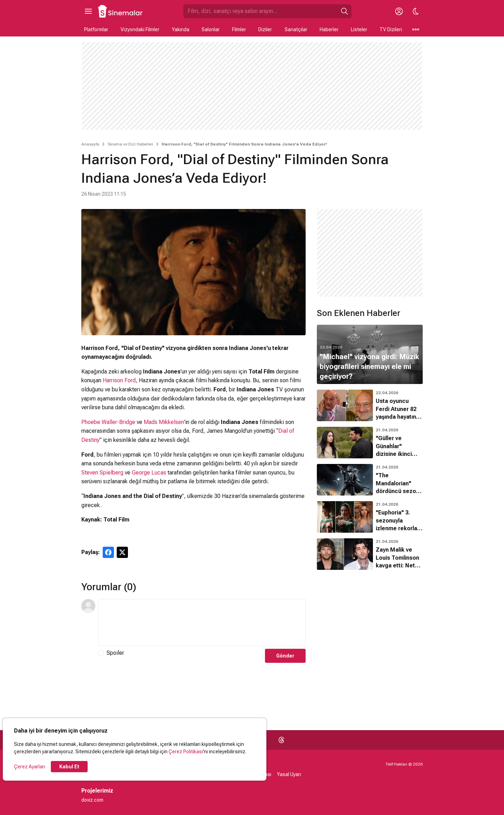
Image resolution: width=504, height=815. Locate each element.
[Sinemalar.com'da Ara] (260, 11)
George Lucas (149, 473)
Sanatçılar (296, 29)
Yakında (181, 29)
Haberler (329, 29)
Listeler (359, 29)
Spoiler (115, 653)
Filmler (239, 29)
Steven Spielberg (102, 473)
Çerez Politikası (186, 752)
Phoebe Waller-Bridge (108, 422)
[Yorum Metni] (202, 622)
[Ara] (345, 11)
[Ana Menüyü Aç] (88, 11)
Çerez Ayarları (30, 767)
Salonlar (211, 29)
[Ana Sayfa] (121, 11)
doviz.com (92, 800)
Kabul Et (69, 767)
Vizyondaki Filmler (140, 29)
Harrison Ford (119, 380)
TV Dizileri (391, 29)
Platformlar (96, 29)
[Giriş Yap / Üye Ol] (399, 11)
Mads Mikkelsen (164, 422)
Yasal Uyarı (289, 774)
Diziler (265, 29)
